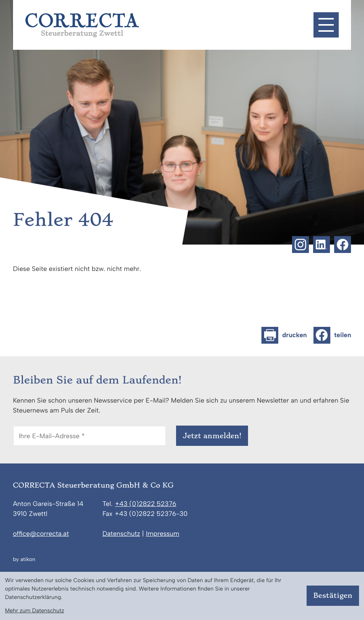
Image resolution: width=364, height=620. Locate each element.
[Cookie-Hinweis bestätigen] (333, 596)
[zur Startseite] (82, 25)
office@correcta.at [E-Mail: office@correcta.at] (41, 534)
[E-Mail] (90, 436)
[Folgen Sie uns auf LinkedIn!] (322, 245)
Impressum (162, 534)
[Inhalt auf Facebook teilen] (332, 335)
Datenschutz (121, 534)
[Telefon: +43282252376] (145, 504)
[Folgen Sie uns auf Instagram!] (300, 245)
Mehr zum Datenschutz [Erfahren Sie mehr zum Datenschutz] (35, 610)
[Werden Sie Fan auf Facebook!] (343, 245)
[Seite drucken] (284, 335)
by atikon (24, 560)
